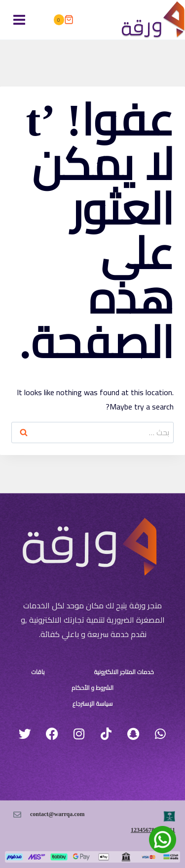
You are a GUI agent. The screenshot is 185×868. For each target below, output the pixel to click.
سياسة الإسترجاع (93, 704)
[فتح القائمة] (19, 20)
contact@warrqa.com (57, 814)
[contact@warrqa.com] (17, 815)
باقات (38, 672)
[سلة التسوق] (63, 20)
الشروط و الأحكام (92, 688)
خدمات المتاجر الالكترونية (124, 672)
